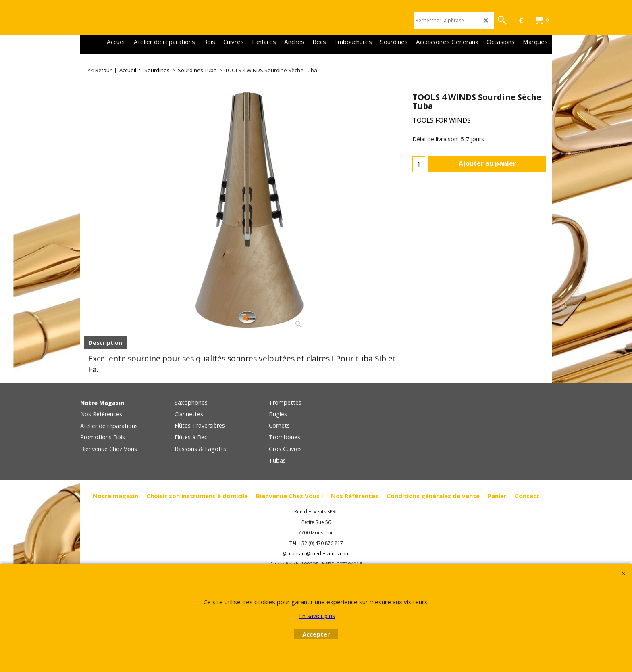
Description (105, 343)
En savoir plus (317, 616)
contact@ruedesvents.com (319, 554)
